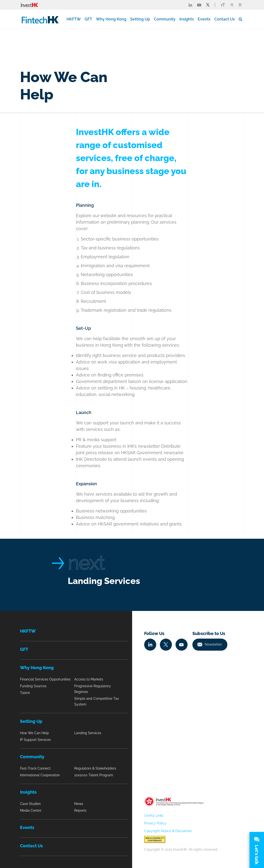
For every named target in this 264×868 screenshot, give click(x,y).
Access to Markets (89, 679)
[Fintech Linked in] (190, 5)
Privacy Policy (155, 823)
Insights (187, 19)
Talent (25, 693)
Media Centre (31, 810)
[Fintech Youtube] (199, 5)
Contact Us (225, 19)
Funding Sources (33, 686)
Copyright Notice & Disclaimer (168, 831)
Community (165, 19)
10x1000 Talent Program (94, 775)
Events (204, 19)
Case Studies (30, 804)
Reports (80, 810)
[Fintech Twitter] (208, 5)
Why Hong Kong (111, 19)
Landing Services (104, 581)
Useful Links (154, 816)
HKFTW (74, 19)
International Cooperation (40, 775)
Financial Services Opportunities (45, 679)
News (79, 804)
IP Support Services (35, 740)
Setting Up (140, 19)
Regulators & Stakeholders (95, 768)
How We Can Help (34, 733)
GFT (88, 19)
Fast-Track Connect (35, 768)
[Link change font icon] (223, 5)
